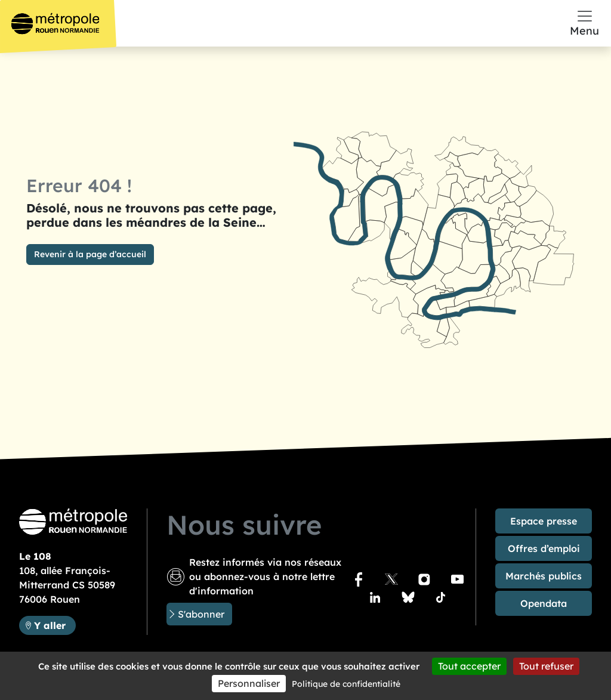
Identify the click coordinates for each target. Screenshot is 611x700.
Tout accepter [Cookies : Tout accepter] (469, 666)
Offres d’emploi (544, 548)
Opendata (544, 603)
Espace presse (544, 521)
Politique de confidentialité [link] (346, 684)
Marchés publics (544, 576)
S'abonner (201, 614)
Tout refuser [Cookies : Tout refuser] (546, 666)
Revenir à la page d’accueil (90, 254)
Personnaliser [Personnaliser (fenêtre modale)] (249, 683)
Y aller (55, 625)
